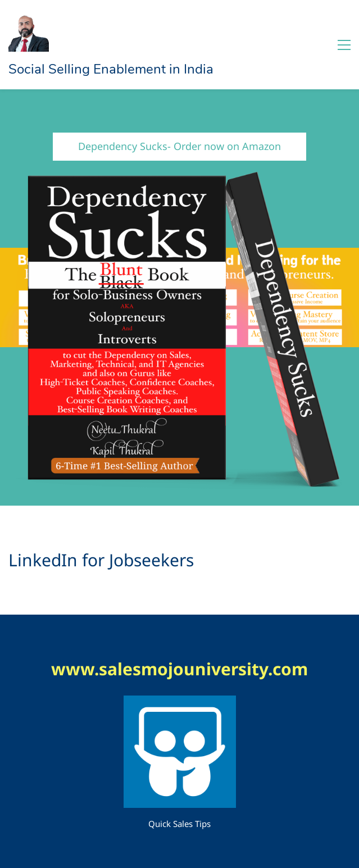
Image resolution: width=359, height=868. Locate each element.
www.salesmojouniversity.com (179, 669)
